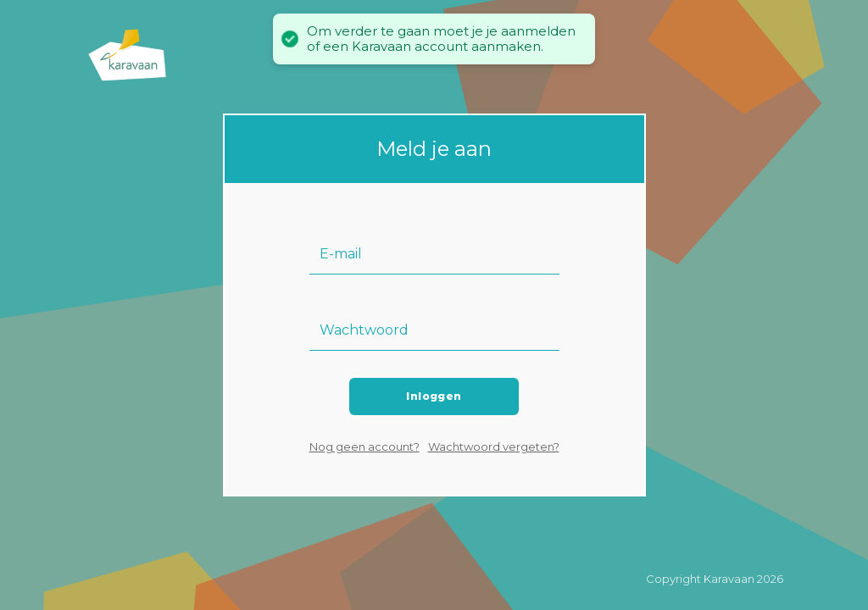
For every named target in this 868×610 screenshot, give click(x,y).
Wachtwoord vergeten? (494, 446)
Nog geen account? (364, 446)
